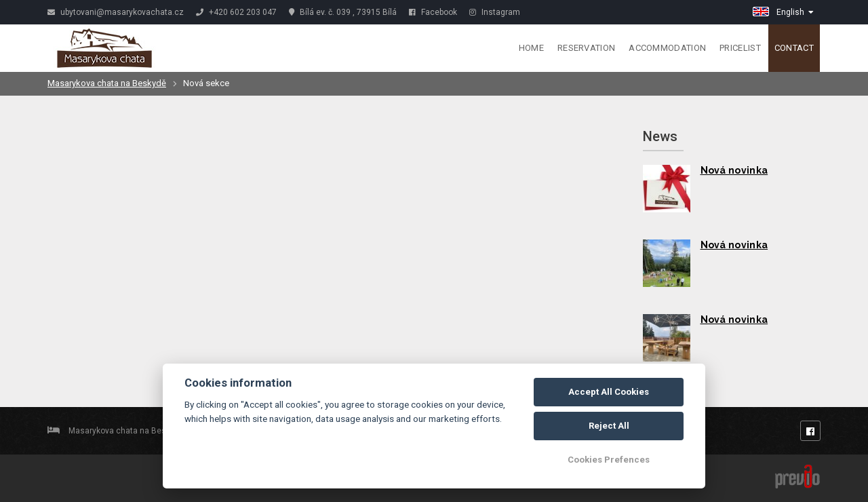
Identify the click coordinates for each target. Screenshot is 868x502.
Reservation (586, 48)
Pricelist (740, 48)
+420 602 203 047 (236, 12)
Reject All (609, 426)
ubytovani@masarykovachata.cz (116, 12)
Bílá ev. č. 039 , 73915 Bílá (343, 12)
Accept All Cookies (609, 392)
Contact (794, 48)
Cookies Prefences (609, 460)
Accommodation (667, 48)
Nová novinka (734, 170)
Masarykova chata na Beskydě (107, 83)
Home (531, 48)
